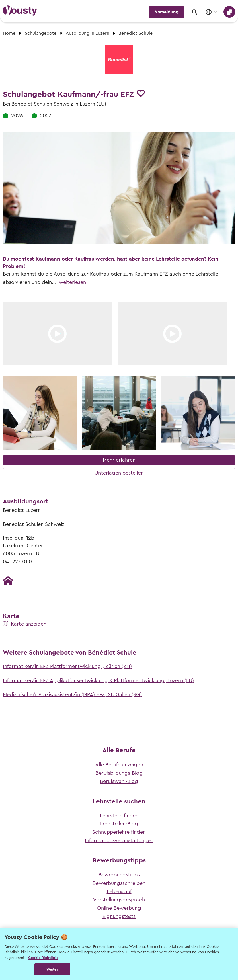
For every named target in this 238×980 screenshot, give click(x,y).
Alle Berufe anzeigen (119, 765)
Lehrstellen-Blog (119, 824)
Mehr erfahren (119, 460)
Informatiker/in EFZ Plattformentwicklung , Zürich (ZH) (67, 666)
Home (9, 33)
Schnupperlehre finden (119, 832)
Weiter (52, 969)
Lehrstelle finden (119, 816)
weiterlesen (72, 282)
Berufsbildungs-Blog (119, 773)
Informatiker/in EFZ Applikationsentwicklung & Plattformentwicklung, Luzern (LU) (98, 680)
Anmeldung (166, 12)
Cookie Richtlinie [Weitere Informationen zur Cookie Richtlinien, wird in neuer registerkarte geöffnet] (43, 958)
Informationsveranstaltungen (119, 840)
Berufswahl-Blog (119, 781)
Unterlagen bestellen (119, 473)
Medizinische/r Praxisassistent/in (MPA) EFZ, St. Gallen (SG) (72, 694)
